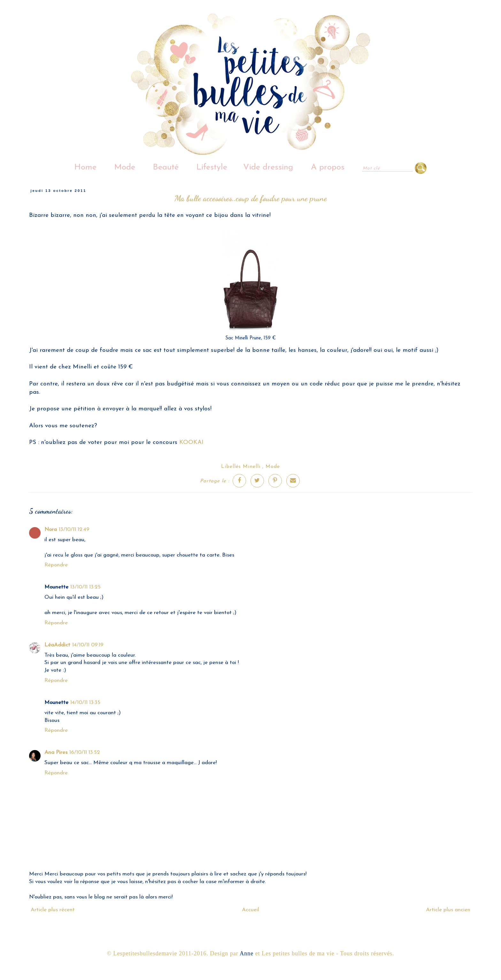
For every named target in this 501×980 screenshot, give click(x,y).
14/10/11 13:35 (85, 703)
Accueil (250, 910)
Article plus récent (53, 910)
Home (85, 167)
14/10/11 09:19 (88, 645)
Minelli (252, 467)
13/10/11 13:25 (85, 587)
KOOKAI (191, 443)
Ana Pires (56, 752)
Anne (247, 953)
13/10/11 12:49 (74, 530)
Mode (125, 167)
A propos (328, 167)
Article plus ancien (448, 910)
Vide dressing (268, 167)
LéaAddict (57, 645)
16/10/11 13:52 (85, 752)
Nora (51, 530)
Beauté (166, 167)
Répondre (56, 565)
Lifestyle (212, 167)
